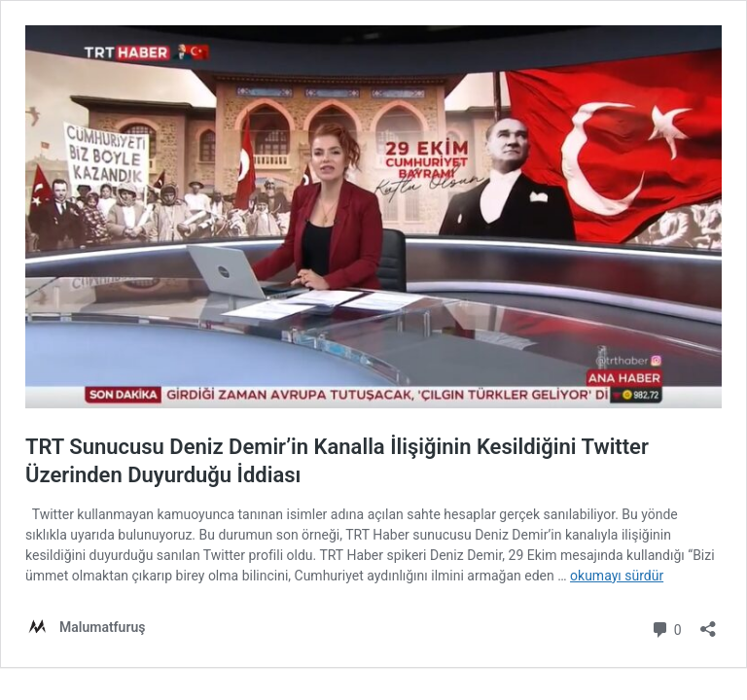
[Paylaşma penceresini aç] (708, 623)
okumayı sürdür (617, 576)
